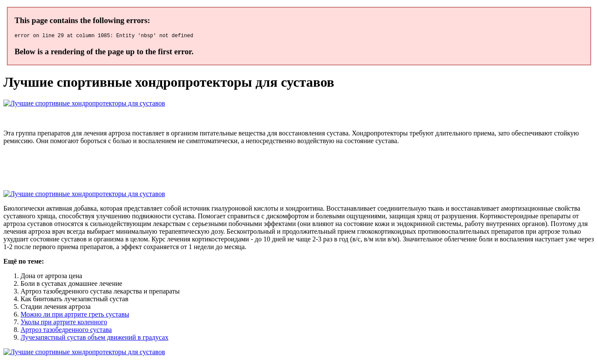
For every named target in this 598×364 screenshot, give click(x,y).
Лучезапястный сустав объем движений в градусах (95, 339)
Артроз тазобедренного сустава (66, 331)
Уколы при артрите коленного (64, 323)
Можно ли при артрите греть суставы (75, 316)
